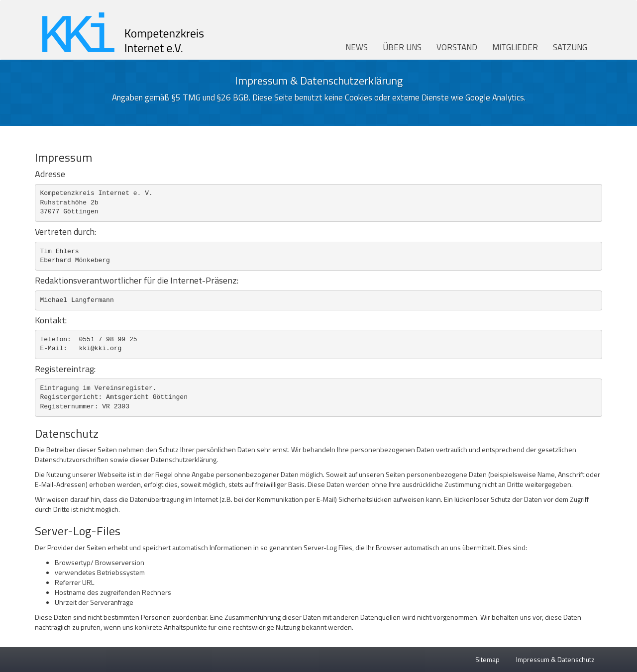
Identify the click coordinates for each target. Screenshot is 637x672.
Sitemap (487, 659)
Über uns (402, 47)
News (357, 47)
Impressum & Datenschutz (555, 659)
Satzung (570, 47)
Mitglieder (515, 47)
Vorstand (457, 47)
